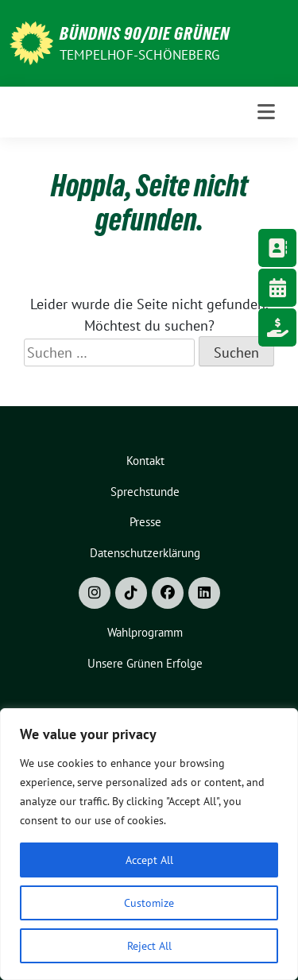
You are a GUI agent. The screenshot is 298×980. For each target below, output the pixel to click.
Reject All (149, 946)
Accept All (149, 860)
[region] (149, 844)
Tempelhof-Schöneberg (139, 55)
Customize (149, 903)
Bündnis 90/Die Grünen (145, 33)
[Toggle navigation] (267, 112)
